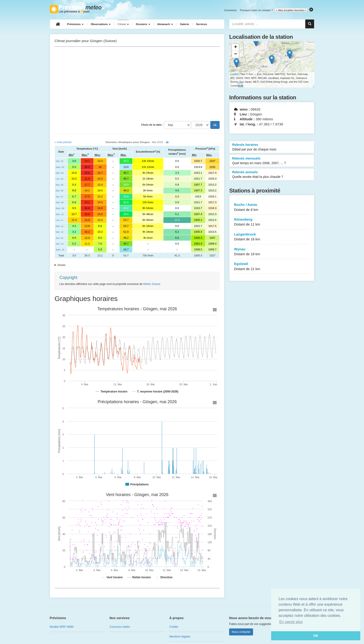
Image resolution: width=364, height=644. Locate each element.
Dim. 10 (60, 214)
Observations (101, 24)
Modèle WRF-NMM (62, 627)
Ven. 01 (60, 161)
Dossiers (143, 24)
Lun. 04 (60, 179)
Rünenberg (272, 222)
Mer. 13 (60, 232)
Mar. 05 (60, 185)
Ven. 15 (60, 244)
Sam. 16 (60, 250)
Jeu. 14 (59, 238)
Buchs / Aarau (272, 207)
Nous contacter (241, 632)
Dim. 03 (60, 173)
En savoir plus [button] (291, 622)
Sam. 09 (60, 208)
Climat (123, 24)
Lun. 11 (60, 220)
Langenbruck (272, 237)
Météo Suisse (152, 284)
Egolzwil (272, 266)
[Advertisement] (137, 84)
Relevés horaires (272, 147)
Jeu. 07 (59, 197)
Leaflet (234, 74)
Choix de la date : (152, 125)
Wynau (272, 252)
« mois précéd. (63, 142)
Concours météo (120, 627)
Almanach (165, 24)
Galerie (184, 24)
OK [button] (316, 636)
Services (201, 24)
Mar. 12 (60, 226)
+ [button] (236, 47)
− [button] (236, 54)
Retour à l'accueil (77, 9)
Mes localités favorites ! (291, 10)
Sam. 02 (60, 167)
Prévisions (75, 24)
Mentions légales (180, 637)
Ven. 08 (60, 202)
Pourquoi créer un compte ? (256, 10)
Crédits (174, 627)
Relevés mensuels (272, 161)
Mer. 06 (60, 191)
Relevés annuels (272, 175)
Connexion (230, 10)
